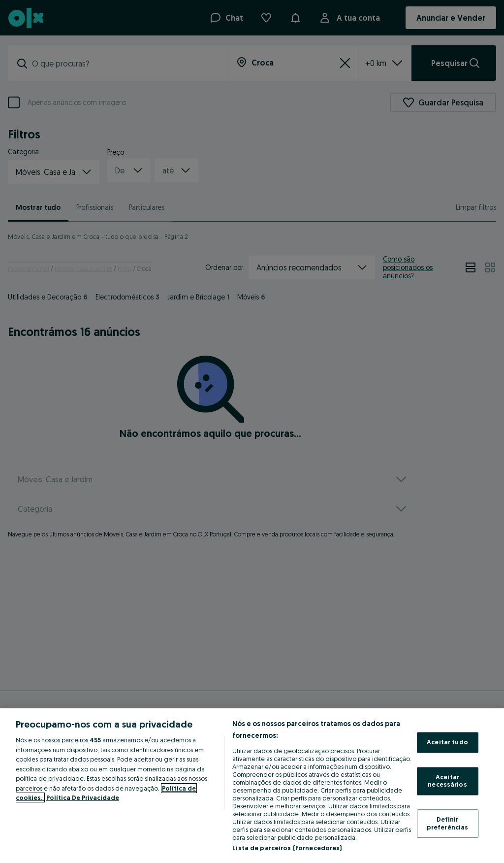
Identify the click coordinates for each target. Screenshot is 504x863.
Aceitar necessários (447, 781)
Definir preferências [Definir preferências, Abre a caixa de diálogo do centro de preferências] (448, 823)
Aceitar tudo (447, 742)
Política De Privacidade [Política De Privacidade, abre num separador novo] (83, 797)
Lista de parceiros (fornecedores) (287, 848)
